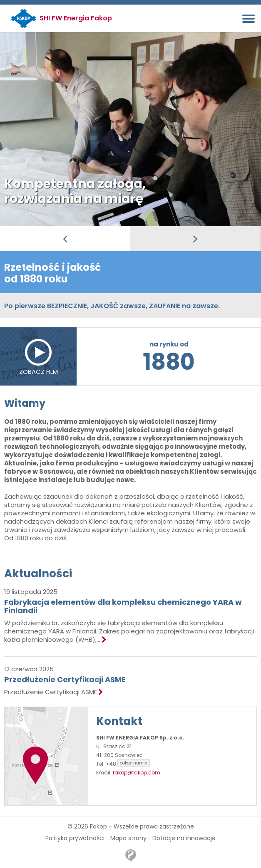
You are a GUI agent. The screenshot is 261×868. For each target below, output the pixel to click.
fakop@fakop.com (137, 773)
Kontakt (119, 721)
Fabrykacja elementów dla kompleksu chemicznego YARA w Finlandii (123, 606)
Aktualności (38, 574)
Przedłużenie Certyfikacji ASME (65, 679)
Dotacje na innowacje (184, 838)
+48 (128, 764)
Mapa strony (128, 838)
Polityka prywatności (75, 838)
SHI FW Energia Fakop (76, 18)
